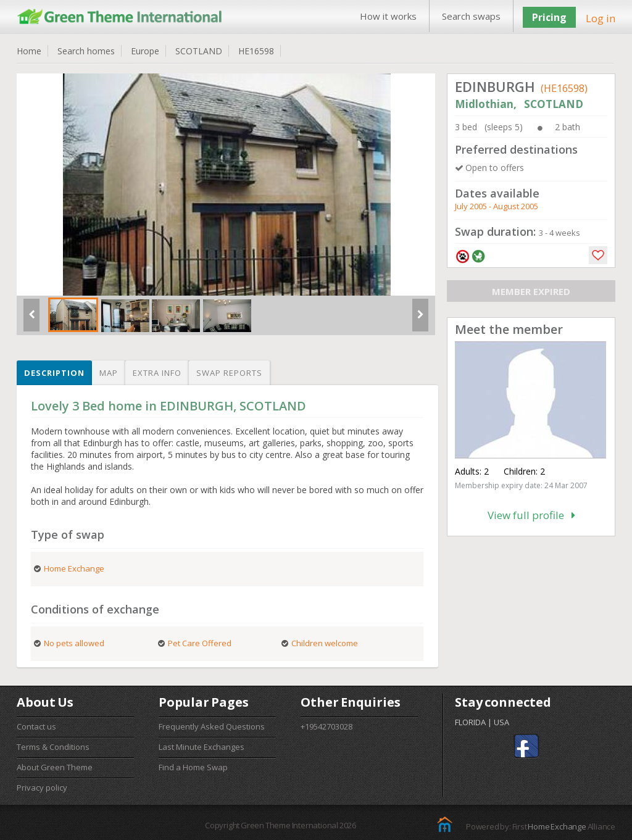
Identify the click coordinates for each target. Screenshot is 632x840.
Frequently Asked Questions (212, 726)
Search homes (86, 51)
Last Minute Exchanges (202, 747)
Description (54, 373)
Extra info (157, 373)
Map (109, 373)
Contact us (36, 726)
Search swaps (471, 16)
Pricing (549, 17)
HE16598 (256, 51)
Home (29, 51)
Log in (601, 18)
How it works (388, 16)
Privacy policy (42, 788)
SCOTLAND (199, 51)
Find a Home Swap (193, 767)
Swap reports (229, 373)
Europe (145, 51)
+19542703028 (326, 726)
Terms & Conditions (53, 747)
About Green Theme (55, 767)
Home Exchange (557, 826)
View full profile (531, 515)
